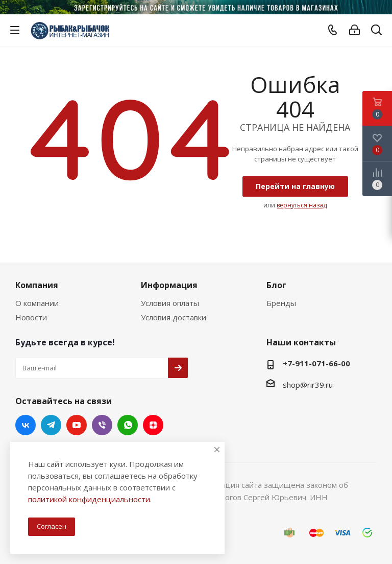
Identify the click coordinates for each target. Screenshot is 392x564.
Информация (169, 285)
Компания (37, 285)
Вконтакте (26, 425)
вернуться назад (302, 205)
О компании (37, 303)
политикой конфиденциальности (89, 499)
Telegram (51, 425)
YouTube (77, 425)
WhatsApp (128, 425)
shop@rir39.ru (308, 385)
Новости (31, 317)
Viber (102, 425)
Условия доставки (174, 317)
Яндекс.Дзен (153, 425)
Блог (276, 285)
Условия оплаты (170, 303)
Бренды (281, 303)
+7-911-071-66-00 (316, 363)
